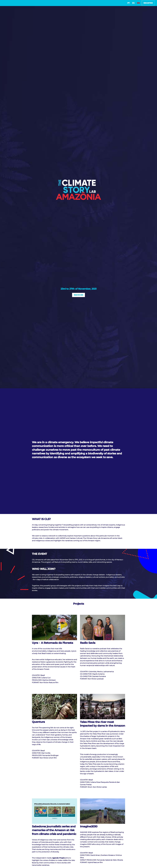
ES (133, 3)
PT (129, 3)
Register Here (79, 295)
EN (138, 3)
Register (148, 3)
